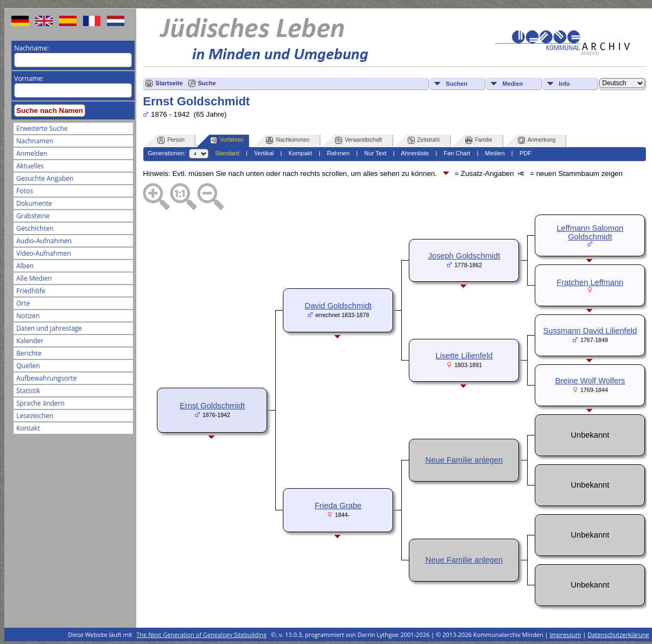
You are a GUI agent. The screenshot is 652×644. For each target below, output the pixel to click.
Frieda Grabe (338, 506)
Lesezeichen (35, 416)
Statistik (28, 391)
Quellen (28, 366)
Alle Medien (34, 278)
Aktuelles (30, 166)
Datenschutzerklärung (618, 634)
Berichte (29, 353)
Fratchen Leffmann (590, 282)
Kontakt (28, 428)
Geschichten (35, 228)
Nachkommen (288, 140)
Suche (207, 83)
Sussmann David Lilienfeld (590, 331)
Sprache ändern (40, 403)
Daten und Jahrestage (49, 328)
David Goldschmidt (338, 306)
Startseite (169, 83)
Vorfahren (227, 140)
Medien (512, 84)
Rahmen (338, 153)
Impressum (565, 634)
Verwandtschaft (358, 140)
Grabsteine (33, 216)
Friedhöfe (31, 291)
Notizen (28, 316)
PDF (526, 153)
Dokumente (34, 203)
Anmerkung (537, 140)
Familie (479, 140)
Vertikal (264, 153)
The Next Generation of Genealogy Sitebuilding (201, 634)
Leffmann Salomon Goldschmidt (590, 232)
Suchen (457, 84)
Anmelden (32, 153)
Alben (25, 266)
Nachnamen (35, 141)
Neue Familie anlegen (464, 460)
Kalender (30, 341)
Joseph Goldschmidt (464, 256)
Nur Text (375, 153)
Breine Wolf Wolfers (590, 381)
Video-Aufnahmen (44, 253)
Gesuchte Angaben (45, 178)
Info (564, 84)
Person (171, 140)
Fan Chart (457, 153)
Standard (227, 153)
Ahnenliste (415, 153)
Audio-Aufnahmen (44, 241)
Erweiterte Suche (42, 128)
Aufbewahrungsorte (46, 378)
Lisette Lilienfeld (464, 356)
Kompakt (300, 153)
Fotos (25, 191)
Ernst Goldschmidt (212, 406)
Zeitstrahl (424, 140)
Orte (23, 303)
